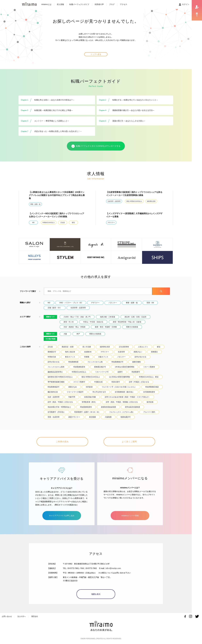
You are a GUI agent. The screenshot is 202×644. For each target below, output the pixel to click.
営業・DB (150, 303)
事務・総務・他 (35, 204)
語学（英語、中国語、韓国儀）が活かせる (122, 402)
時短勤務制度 (73, 362)
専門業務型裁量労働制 (56, 382)
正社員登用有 (124, 347)
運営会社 (35, 616)
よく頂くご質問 (129, 442)
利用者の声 (99, 4)
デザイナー (111, 223)
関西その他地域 (95, 334)
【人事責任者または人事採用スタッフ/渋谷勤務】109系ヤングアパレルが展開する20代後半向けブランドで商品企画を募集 (57, 195)
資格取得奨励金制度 (108, 407)
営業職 (87, 357)
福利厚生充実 (151, 201)
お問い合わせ (7, 616)
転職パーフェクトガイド (79, 4)
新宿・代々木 (69, 322)
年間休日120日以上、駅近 (149, 377)
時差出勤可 (116, 382)
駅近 (73, 223)
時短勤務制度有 (86, 407)
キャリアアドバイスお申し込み (62, 516)
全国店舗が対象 (90, 397)
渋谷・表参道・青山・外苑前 (75, 327)
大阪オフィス (103, 357)
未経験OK (88, 352)
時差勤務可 (136, 372)
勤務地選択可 (126, 417)
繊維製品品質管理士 (55, 372)
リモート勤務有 (149, 367)
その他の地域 (50, 339)
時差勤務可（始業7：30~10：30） (87, 412)
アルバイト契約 (149, 412)
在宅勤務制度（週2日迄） (125, 392)
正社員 (63, 223)
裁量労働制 (136, 362)
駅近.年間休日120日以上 (134, 201)
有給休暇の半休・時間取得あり (59, 407)
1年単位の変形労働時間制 (125, 367)
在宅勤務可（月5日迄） (56, 412)
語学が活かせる (54, 362)
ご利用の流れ (62, 442)
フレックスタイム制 (95, 362)
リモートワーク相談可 (75, 392)
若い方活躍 (87, 347)
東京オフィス (70, 357)
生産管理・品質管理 (114, 201)
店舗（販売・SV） (55, 308)
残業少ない (138, 352)
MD (33, 223)
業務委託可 (52, 352)
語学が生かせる (140, 357)
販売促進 (150, 402)
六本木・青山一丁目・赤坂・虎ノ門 (77, 317)
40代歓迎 (89, 387)
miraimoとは (46, 4)
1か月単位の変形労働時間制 (119, 377)
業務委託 (154, 352)
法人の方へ (22, 616)
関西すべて (50, 334)
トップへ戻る (96, 54)
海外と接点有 (70, 352)
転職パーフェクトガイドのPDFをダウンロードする (96, 146)
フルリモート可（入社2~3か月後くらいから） (119, 387)
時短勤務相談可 (54, 387)
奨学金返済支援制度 (132, 407)
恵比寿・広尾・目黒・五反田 (135, 317)
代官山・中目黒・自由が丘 (93, 322)
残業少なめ (73, 387)
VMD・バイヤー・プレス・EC (71, 303)
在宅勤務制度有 (149, 392)
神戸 (78, 334)
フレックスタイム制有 (56, 367)
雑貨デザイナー (74, 417)
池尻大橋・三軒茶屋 (108, 317)
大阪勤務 (108, 417)
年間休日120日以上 (49, 223)
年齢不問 (72, 397)
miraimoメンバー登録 (130, 516)
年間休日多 (52, 357)
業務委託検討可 (100, 367)
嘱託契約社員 (53, 392)
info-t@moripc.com (113, 568)
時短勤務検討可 (117, 362)
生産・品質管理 (54, 397)
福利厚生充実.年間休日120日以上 (60, 377)
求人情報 (60, 4)
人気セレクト (143, 347)
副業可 (120, 372)
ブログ (112, 4)
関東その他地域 (132, 327)
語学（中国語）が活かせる (139, 382)
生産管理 (121, 352)
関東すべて (50, 317)
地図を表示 (96, 594)
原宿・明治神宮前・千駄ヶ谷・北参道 (127, 322)
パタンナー (113, 303)
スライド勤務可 (79, 382)
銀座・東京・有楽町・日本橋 (106, 327)
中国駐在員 (98, 382)
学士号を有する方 (99, 392)
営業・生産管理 (54, 417)
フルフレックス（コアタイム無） (122, 412)
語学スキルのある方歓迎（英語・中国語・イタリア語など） (127, 397)
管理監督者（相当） (89, 402)
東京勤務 (92, 417)
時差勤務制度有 (79, 367)
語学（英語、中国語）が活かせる (60, 402)
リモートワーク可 (102, 372)
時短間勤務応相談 (152, 387)
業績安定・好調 (68, 347)
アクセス (124, 4)
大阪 (65, 334)
